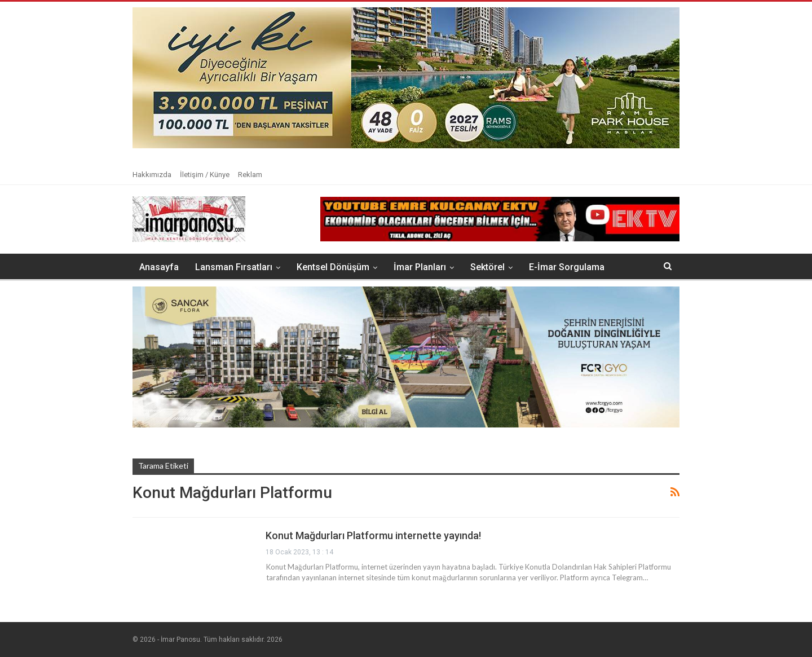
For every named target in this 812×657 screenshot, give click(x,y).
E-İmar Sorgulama (567, 267)
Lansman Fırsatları (234, 267)
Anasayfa (159, 267)
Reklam (250, 175)
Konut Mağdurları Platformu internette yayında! (373, 535)
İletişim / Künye (205, 175)
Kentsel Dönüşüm (333, 267)
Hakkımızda (152, 175)
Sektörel (487, 267)
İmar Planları (420, 267)
